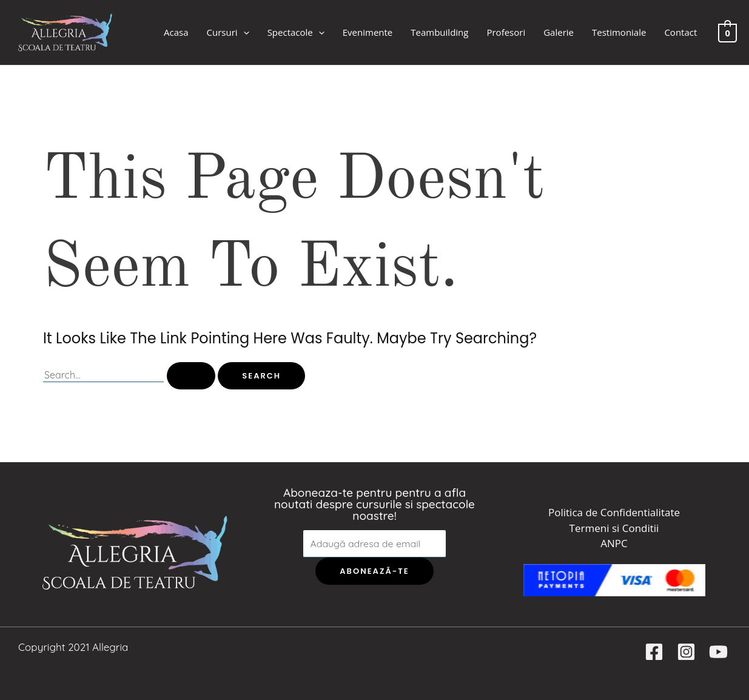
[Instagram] (686, 652)
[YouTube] (718, 652)
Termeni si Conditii (614, 528)
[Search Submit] (191, 376)
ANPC (614, 543)
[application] (244, 32)
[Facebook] (654, 652)
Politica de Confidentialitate (614, 512)
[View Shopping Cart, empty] (727, 32)
